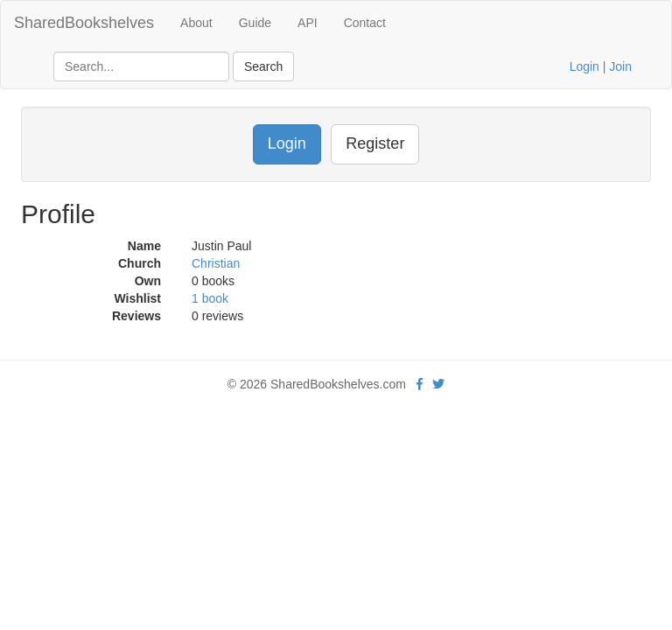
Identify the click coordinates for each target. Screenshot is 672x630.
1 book (210, 298)
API (308, 23)
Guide (255, 23)
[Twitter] (438, 384)
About (196, 23)
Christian (216, 263)
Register (375, 143)
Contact (365, 23)
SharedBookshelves (84, 23)
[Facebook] (420, 384)
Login (584, 66)
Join (620, 66)
